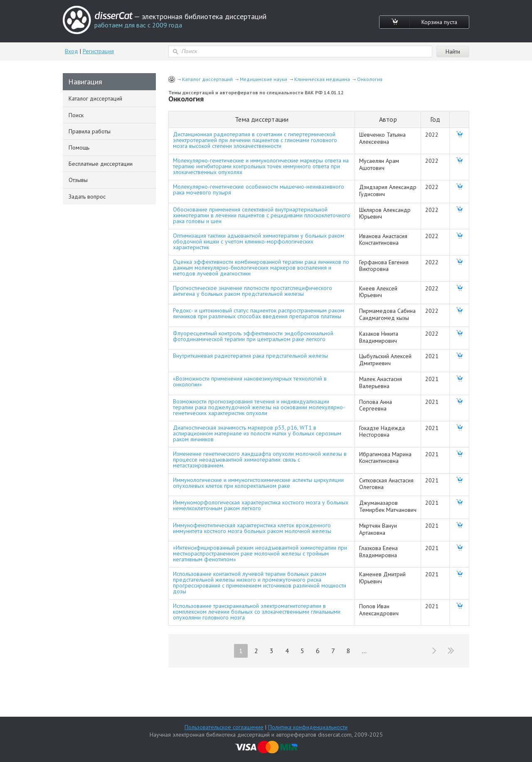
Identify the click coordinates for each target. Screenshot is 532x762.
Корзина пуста (439, 22)
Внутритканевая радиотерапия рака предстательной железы (250, 356)
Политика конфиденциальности (308, 727)
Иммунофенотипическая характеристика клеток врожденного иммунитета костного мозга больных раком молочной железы (252, 528)
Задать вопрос (87, 197)
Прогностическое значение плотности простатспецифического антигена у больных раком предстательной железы (252, 291)
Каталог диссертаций (207, 79)
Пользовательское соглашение (224, 727)
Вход (71, 51)
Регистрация (98, 51)
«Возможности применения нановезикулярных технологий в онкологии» (250, 381)
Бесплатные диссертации (101, 164)
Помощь (79, 147)
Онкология (370, 79)
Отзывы (78, 180)
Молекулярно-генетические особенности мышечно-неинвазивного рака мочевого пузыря (259, 189)
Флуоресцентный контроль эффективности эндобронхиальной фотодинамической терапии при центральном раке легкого (253, 336)
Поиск (76, 115)
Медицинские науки (264, 79)
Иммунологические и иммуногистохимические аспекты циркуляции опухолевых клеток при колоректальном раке (258, 483)
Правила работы (90, 131)
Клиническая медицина (322, 79)
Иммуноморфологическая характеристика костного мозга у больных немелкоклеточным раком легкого (261, 505)
